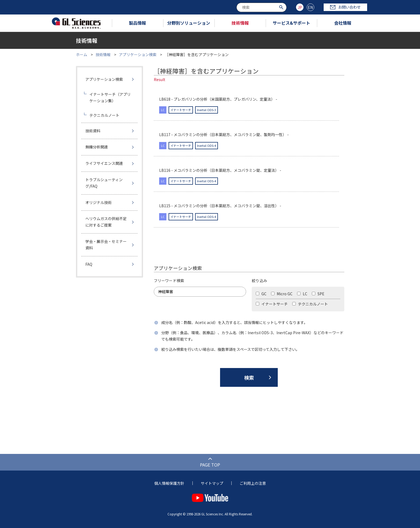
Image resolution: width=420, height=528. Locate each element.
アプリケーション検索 (138, 54)
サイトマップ (212, 483)
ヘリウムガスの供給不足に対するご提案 (106, 222)
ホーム (82, 54)
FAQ (89, 264)
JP (300, 7)
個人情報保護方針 (169, 483)
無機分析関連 (97, 147)
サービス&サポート (291, 23)
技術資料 (93, 131)
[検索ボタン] (282, 7)
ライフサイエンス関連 (104, 163)
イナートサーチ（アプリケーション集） (110, 97)
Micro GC (282, 294)
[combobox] (262, 7)
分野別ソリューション (189, 23)
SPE (318, 294)
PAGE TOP (210, 465)
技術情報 (240, 23)
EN (310, 7)
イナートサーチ (272, 304)
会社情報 (343, 23)
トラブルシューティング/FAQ (104, 183)
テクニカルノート (310, 304)
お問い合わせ (345, 7)
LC (302, 294)
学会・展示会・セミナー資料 (106, 245)
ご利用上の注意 (253, 483)
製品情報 (137, 23)
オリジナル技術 (98, 202)
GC (261, 294)
